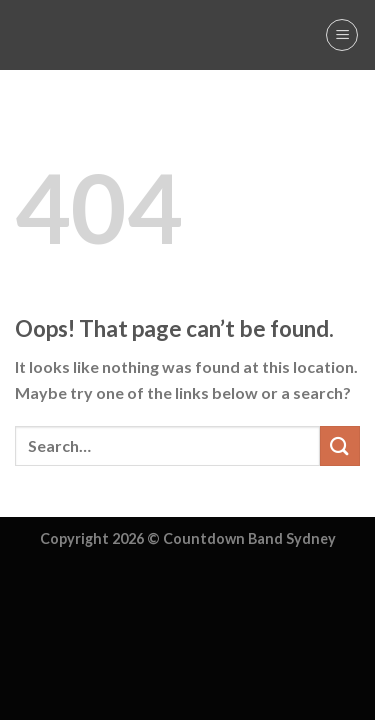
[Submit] (340, 445)
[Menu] (342, 35)
